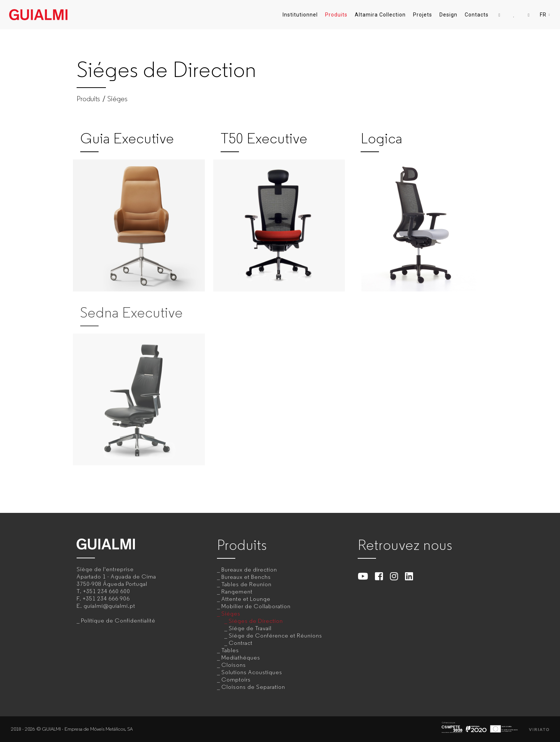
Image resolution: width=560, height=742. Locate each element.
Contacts (477, 15)
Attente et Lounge (246, 599)
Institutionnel (300, 15)
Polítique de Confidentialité (118, 620)
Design (448, 15)
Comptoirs (236, 679)
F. (103, 598)
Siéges (117, 99)
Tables (230, 650)
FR (545, 15)
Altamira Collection (380, 15)
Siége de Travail (250, 628)
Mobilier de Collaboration (256, 606)
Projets (423, 15)
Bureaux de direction (249, 570)
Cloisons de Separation (253, 687)
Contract (241, 643)
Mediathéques (241, 657)
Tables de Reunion (246, 584)
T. (103, 591)
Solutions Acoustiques (252, 672)
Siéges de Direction (256, 621)
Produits (336, 15)
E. (106, 606)
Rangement (237, 592)
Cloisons (234, 665)
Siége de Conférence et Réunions (275, 636)
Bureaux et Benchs (246, 577)
